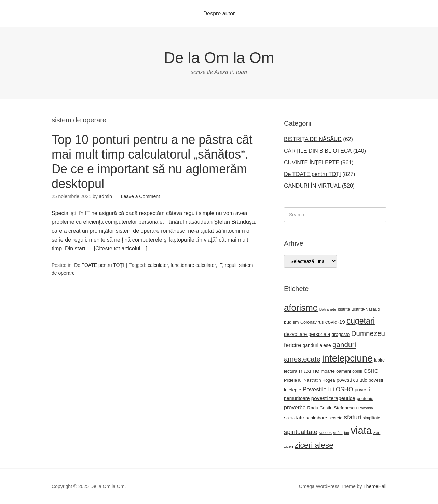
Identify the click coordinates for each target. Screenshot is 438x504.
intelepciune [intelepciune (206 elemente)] (347, 358)
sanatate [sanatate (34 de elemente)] (294, 417)
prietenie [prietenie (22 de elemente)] (365, 399)
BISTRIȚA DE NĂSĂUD (313, 139)
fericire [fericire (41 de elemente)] (292, 345)
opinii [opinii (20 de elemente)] (357, 371)
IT (220, 265)
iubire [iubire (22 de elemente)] (379, 360)
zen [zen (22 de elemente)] (377, 433)
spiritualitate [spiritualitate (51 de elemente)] (301, 432)
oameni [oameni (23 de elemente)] (344, 371)
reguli (231, 265)
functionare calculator (193, 265)
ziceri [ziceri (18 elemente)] (289, 446)
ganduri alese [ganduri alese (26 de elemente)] (317, 346)
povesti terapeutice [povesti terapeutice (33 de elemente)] (333, 398)
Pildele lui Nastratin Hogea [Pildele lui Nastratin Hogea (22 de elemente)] (310, 380)
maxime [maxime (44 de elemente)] (309, 371)
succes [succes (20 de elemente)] (325, 433)
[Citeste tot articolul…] (121, 249)
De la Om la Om (219, 58)
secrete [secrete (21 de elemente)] (336, 418)
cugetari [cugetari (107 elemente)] (361, 321)
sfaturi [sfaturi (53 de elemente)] (353, 417)
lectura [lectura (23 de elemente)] (291, 371)
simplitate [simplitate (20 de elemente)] (372, 418)
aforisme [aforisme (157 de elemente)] (301, 308)
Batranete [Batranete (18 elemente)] (328, 309)
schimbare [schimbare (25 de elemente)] (316, 418)
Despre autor (219, 13)
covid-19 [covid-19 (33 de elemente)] (335, 322)
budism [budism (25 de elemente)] (291, 322)
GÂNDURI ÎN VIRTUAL (312, 186)
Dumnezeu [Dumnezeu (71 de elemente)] (368, 333)
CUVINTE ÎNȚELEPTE (312, 162)
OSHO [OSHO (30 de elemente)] (371, 371)
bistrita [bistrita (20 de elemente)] (344, 309)
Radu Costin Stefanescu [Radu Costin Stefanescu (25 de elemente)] (332, 408)
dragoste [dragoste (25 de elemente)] (341, 334)
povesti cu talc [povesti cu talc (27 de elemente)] (352, 380)
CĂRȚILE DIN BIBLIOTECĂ (318, 151)
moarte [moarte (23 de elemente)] (328, 371)
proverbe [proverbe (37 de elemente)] (295, 407)
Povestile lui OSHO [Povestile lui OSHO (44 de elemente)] (328, 389)
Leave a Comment (140, 196)
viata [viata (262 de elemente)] (361, 430)
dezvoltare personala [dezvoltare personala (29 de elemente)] (307, 334)
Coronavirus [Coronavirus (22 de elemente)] (312, 322)
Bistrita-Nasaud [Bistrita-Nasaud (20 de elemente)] (366, 309)
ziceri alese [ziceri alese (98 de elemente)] (314, 445)
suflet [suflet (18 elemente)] (338, 433)
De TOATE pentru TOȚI (99, 265)
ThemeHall (375, 486)
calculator (158, 265)
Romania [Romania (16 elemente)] (366, 408)
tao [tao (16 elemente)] (347, 433)
